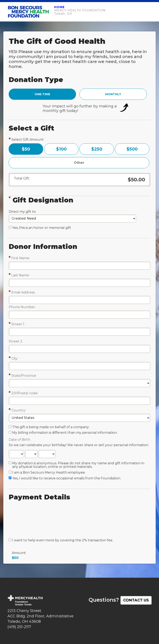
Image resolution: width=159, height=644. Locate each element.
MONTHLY (113, 94)
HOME (59, 7)
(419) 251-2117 (19, 627)
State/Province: (24, 376)
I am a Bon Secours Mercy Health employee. (49, 473)
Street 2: (16, 341)
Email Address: (23, 292)
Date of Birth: (20, 440)
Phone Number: (22, 307)
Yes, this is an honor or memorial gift (42, 228)
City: (15, 358)
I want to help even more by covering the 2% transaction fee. (63, 540)
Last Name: (20, 275)
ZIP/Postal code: (25, 393)
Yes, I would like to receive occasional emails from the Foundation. (67, 478)
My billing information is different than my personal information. (65, 433)
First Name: (21, 258)
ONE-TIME (42, 94)
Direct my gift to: (22, 212)
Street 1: (18, 324)
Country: (19, 410)
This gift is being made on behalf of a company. (51, 427)
